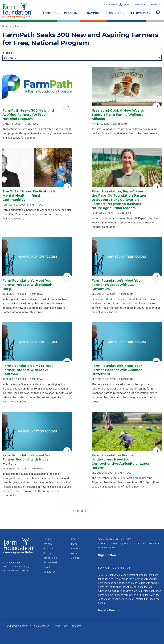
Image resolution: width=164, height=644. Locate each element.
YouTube (76, 553)
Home (6, 26)
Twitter (75, 544)
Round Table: (117, 5)
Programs (72, 13)
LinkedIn (75, 558)
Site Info (77, 626)
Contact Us (155, 5)
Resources (114, 13)
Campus (93, 13)
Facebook (76, 549)
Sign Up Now (109, 555)
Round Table (50, 558)
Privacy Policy (61, 626)
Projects (48, 544)
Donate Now (139, 5)
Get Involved (139, 13)
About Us (49, 13)
